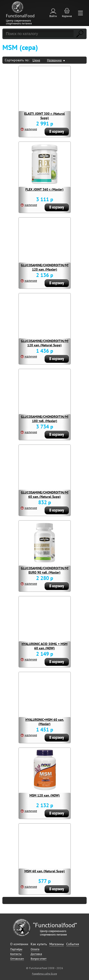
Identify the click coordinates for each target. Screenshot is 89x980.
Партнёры (16, 949)
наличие (31, 129)
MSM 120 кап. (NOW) (45, 795)
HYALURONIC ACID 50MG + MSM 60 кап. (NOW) (44, 646)
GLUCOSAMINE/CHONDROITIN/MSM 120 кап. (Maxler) (46, 267)
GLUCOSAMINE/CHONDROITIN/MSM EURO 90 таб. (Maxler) (46, 570)
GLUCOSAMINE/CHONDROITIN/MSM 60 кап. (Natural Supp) (46, 494)
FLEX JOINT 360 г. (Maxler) (44, 189)
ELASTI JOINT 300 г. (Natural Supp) (44, 116)
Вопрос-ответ (39, 959)
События (73, 944)
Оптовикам (17, 959)
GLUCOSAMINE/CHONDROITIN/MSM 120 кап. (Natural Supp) (46, 343)
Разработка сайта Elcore (44, 974)
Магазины (57, 944)
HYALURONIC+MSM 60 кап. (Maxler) (45, 722)
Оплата (35, 949)
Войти (53, 16)
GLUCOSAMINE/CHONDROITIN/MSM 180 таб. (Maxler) (46, 419)
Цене (36, 60)
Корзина (67, 16)
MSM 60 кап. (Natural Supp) (45, 871)
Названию (54, 60)
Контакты (16, 954)
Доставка (36, 954)
